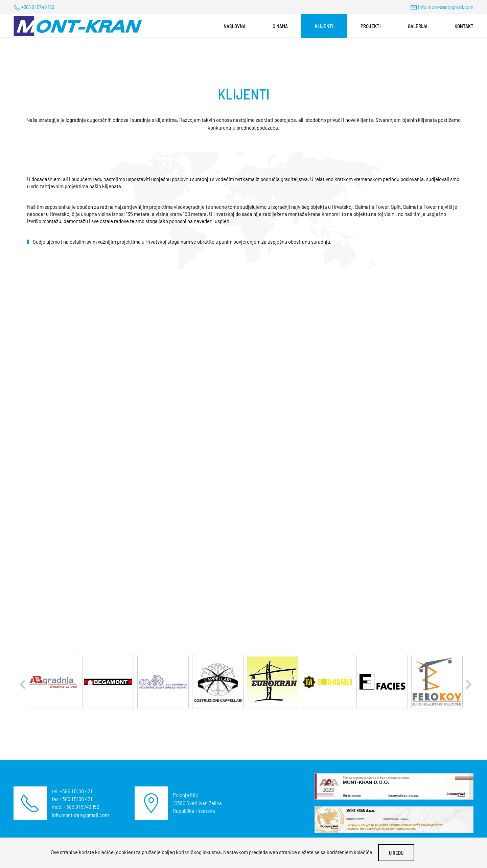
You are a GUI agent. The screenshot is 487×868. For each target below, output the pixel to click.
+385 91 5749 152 (38, 7)
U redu (396, 853)
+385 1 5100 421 (76, 791)
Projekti (371, 26)
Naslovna (235, 26)
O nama (280, 26)
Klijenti (324, 26)
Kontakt (464, 26)
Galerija (418, 26)
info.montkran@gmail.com (446, 7)
